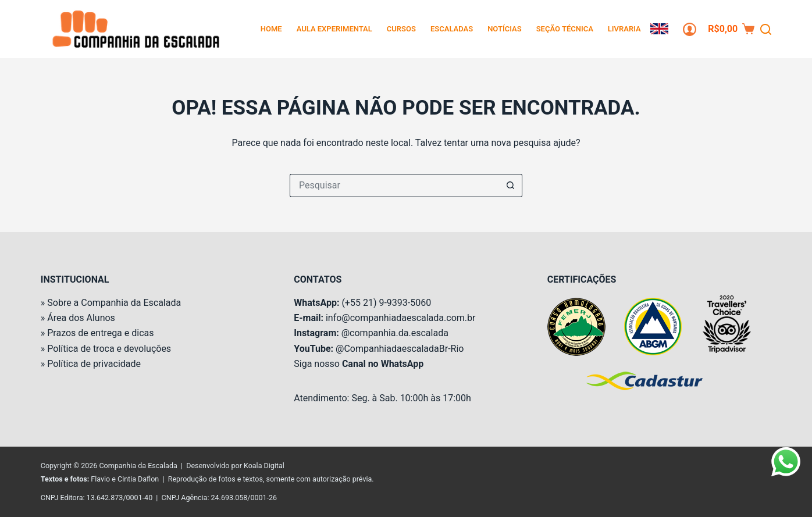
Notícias (505, 29)
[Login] (690, 29)
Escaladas (452, 29)
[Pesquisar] (766, 29)
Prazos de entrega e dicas (100, 333)
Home (271, 29)
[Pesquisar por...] (394, 186)
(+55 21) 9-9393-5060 (386, 303)
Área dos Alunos (81, 318)
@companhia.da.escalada (395, 333)
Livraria (624, 29)
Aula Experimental (334, 29)
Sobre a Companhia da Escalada (114, 303)
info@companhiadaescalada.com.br (400, 318)
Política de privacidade (94, 364)
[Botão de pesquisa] (511, 186)
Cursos (401, 29)
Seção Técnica (565, 29)
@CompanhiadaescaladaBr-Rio (400, 349)
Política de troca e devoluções (109, 349)
